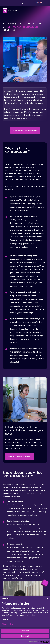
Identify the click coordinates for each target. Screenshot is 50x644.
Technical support (20, 3)
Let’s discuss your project (20, 456)
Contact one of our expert (25, 131)
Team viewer (32, 3)
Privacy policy (7, 624)
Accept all (25, 631)
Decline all (25, 636)
